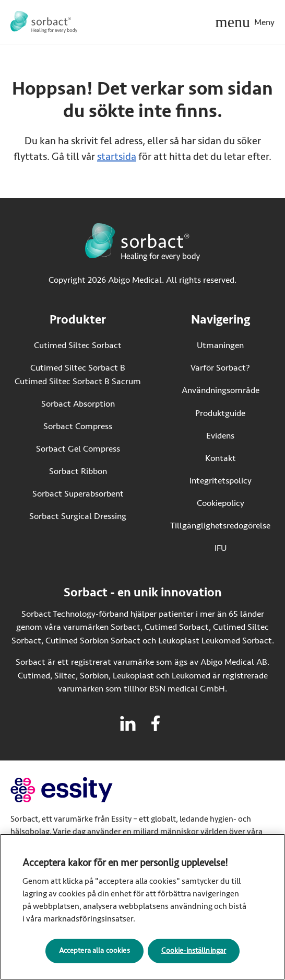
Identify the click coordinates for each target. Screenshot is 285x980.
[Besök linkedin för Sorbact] (128, 723)
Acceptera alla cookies (94, 954)
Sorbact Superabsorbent (78, 494)
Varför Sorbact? (220, 368)
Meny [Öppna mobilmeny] (264, 22)
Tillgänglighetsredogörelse (220, 526)
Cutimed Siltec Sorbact (78, 345)
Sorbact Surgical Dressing (78, 516)
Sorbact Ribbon (78, 471)
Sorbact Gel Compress (78, 449)
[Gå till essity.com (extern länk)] (80, 790)
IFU (243, 547)
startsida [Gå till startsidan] (117, 157)
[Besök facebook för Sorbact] (156, 723)
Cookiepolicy (221, 503)
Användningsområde (221, 390)
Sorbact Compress (78, 426)
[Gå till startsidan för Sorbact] (44, 22)
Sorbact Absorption (78, 404)
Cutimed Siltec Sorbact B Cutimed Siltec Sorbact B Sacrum (78, 374)
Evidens (220, 436)
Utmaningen (220, 345)
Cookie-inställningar (194, 954)
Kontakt (221, 458)
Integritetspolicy (221, 481)
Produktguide (220, 413)
